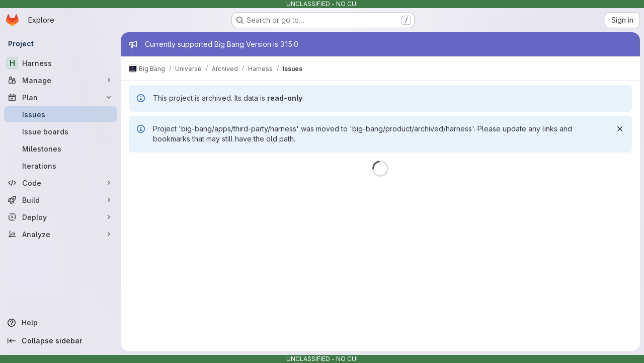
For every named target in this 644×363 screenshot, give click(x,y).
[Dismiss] (620, 129)
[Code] (60, 183)
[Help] (60, 323)
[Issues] (60, 114)
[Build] (60, 200)
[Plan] (60, 97)
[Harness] (60, 63)
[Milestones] (60, 149)
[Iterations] (60, 166)
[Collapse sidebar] (60, 341)
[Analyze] (60, 234)
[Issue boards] (60, 131)
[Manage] (60, 80)
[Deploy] (60, 217)
